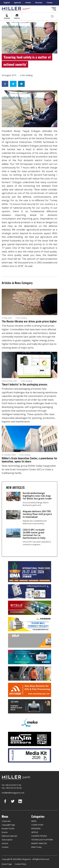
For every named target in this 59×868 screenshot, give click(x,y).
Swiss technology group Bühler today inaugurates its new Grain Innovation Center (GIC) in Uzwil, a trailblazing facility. (29, 469)
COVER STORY (37, 825)
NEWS (34, 821)
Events (5, 832)
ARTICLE (35, 832)
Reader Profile (8, 829)
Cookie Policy (21, 864)
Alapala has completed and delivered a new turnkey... (35, 522)
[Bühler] (29, 657)
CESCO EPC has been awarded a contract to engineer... (37, 543)
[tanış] (29, 706)
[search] (52, 16)
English (7, 2)
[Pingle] (29, 624)
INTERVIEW (36, 829)
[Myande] (29, 690)
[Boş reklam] (29, 591)
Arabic (28, 2)
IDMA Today (36, 847)
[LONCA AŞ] (29, 739)
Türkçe (49, 2)
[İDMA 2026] (29, 572)
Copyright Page (8, 825)
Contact (5, 847)
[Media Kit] (29, 755)
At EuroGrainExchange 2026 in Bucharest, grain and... (36, 504)
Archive (5, 843)
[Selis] (29, 641)
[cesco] (29, 673)
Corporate (6, 821)
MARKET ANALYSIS (39, 843)
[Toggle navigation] (54, 9)
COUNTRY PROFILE (39, 836)
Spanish (18, 2)
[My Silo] (29, 608)
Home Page (7, 864)
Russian (39, 2)
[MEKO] (29, 723)
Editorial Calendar (9, 836)
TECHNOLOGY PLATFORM (42, 840)
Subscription (7, 840)
